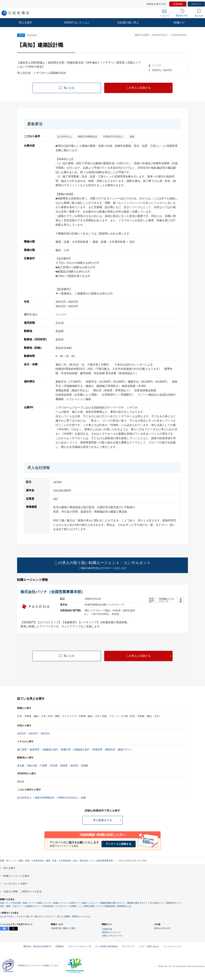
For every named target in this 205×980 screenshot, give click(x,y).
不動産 (82, 716)
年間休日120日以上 (68, 798)
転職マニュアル (44, 903)
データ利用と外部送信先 (106, 946)
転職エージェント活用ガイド (67, 903)
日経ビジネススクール (112, 936)
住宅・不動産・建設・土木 (31, 716)
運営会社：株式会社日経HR (37, 946)
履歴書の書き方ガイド (137, 903)
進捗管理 (35, 749)
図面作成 (110, 749)
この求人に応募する (138, 88)
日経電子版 (107, 929)
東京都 (21, 766)
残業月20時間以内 (45, 798)
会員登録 (178, 4)
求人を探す (26, 23)
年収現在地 (48, 906)
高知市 (21, 781)
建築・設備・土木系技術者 (31, 861)
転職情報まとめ (124, 906)
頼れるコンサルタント (45, 916)
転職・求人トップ (8, 861)
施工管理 (22, 749)
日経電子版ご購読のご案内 (63, 928)
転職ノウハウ (29, 903)
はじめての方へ (7, 916)
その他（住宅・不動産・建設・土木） (141, 716)
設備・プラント (110, 716)
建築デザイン (125, 749)
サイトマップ (128, 946)
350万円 (21, 734)
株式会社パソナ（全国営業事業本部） (97, 861)
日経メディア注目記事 (10, 903)
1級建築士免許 (50, 749)
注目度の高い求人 (128, 23)
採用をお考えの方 (156, 4)
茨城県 (85, 766)
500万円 (45, 734)
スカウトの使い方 (25, 916)
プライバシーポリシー (79, 946)
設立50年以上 (24, 798)
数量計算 (66, 749)
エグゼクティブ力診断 (66, 906)
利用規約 (60, 946)
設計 (75, 861)
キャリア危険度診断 (106, 906)
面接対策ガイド (173, 903)
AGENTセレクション (77, 23)
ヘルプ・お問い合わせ (149, 946)
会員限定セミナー (33, 906)
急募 (84, 798)
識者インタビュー (90, 903)
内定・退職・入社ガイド (11, 906)
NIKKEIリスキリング (111, 932)
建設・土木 (94, 716)
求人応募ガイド (157, 903)
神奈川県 (32, 766)
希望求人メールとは (81, 916)
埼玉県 (54, 766)
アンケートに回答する (119, 844)
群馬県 (64, 766)
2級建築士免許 (82, 749)
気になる (199, 13)
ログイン (196, 4)
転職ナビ (179, 23)
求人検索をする (102, 820)
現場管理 (97, 749)
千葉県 (44, 766)
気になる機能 (64, 916)
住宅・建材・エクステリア (62, 716)
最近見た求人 (182, 13)
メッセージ (164, 13)
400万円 (33, 734)
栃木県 (74, 766)
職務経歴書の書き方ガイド (113, 903)
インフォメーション (173, 946)
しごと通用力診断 (86, 906)
